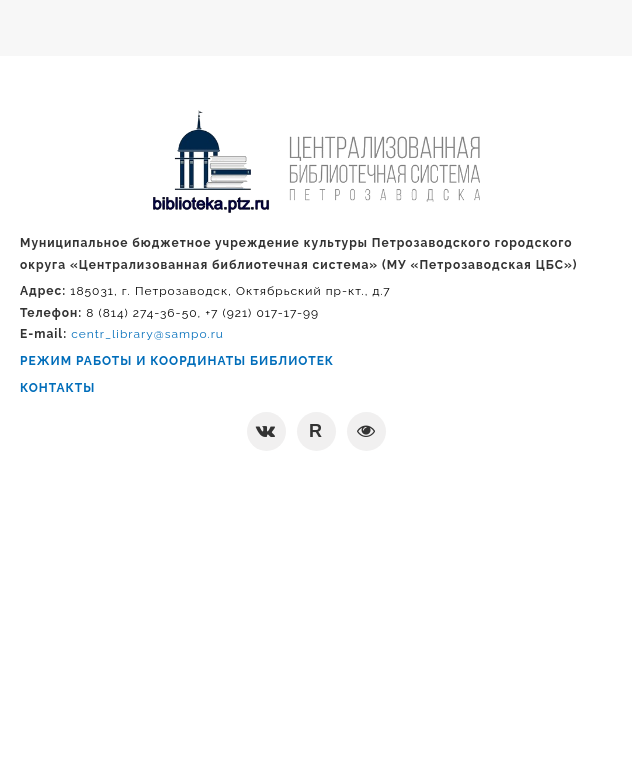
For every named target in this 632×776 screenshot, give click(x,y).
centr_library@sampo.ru (147, 334)
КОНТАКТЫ (57, 388)
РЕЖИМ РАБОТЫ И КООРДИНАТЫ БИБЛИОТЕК (177, 361)
